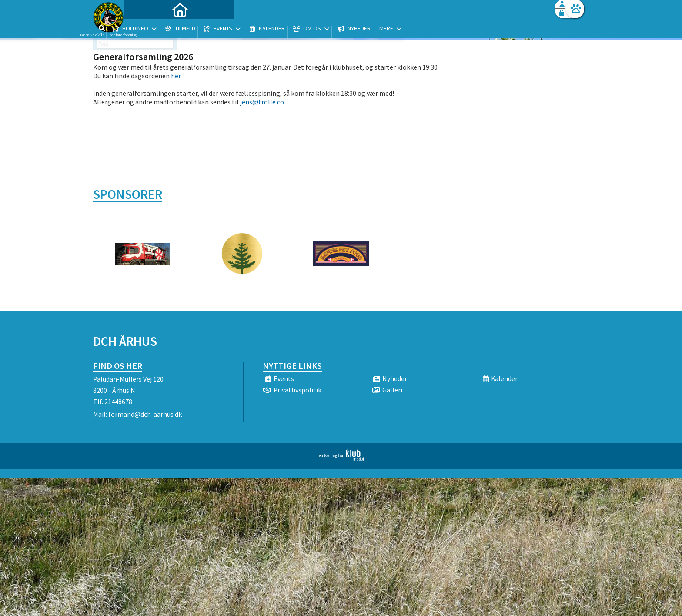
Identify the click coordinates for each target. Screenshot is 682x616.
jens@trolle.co (262, 102)
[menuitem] (147, 29)
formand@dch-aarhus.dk (145, 414)
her (176, 76)
